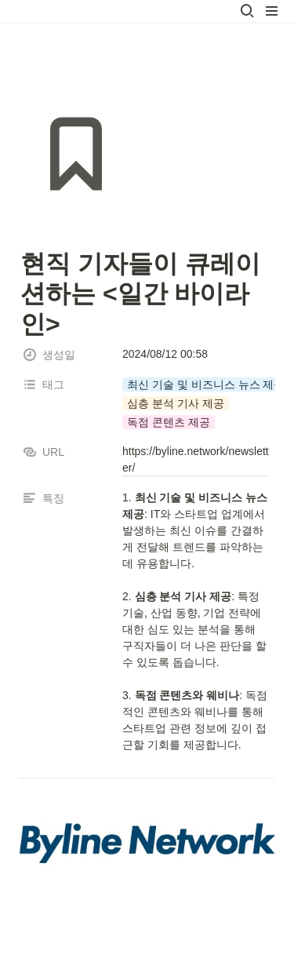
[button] (247, 11)
